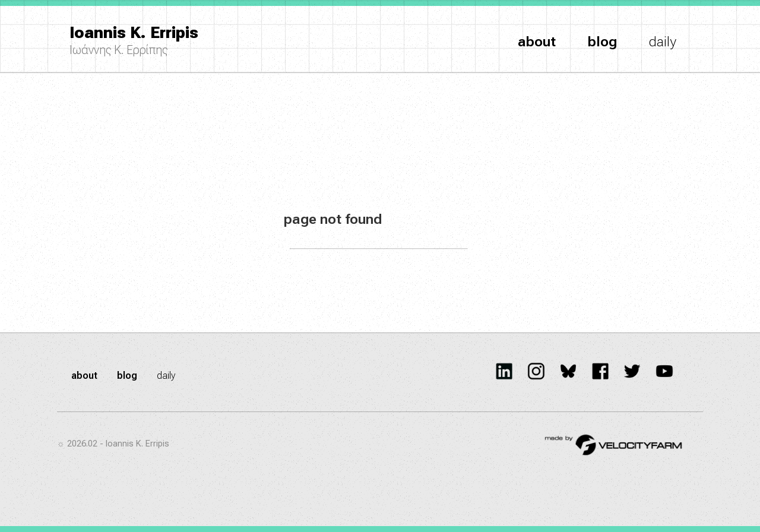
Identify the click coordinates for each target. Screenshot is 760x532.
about (537, 42)
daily (663, 42)
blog (602, 42)
